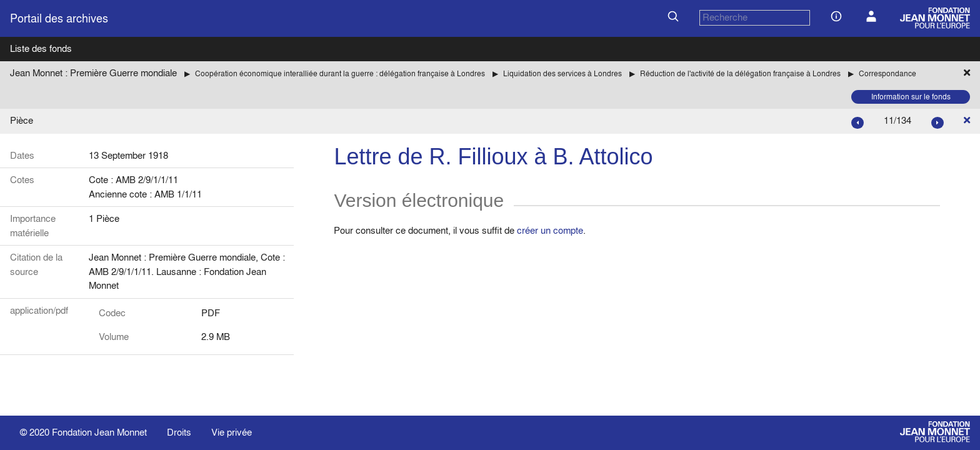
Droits (179, 432)
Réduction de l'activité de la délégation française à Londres (740, 73)
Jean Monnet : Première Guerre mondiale (93, 73)
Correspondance (887, 73)
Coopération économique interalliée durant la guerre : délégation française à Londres (340, 73)
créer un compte (550, 230)
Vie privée (232, 432)
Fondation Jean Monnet (99, 432)
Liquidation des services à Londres (562, 73)
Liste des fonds (41, 48)
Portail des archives (59, 18)
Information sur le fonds (911, 97)
